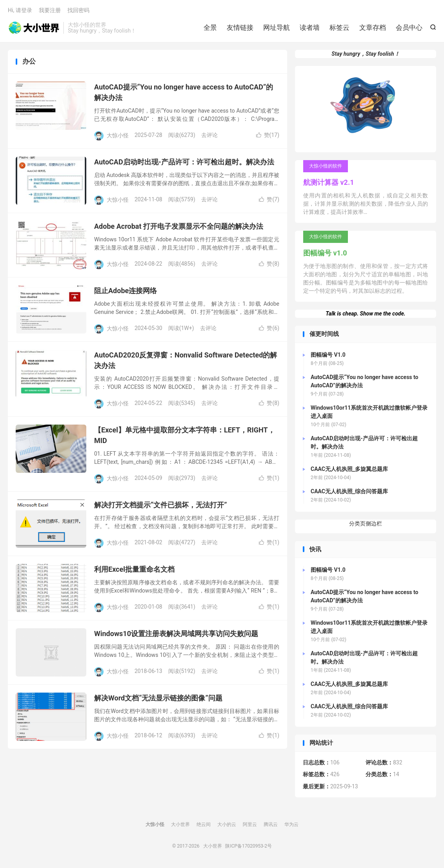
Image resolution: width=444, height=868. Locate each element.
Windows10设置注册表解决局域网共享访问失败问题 (176, 634)
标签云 (339, 27)
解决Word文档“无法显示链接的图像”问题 (158, 698)
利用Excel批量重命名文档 (134, 569)
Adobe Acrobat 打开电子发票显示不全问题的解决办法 (179, 226)
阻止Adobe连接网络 (126, 291)
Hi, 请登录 (20, 10)
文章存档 (373, 27)
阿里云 (250, 824)
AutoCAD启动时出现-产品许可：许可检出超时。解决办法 (184, 162)
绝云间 (204, 824)
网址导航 (277, 27)
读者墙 (310, 27)
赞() (268, 135)
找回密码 (78, 10)
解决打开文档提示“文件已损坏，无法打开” (161, 505)
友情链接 (240, 27)
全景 (210, 27)
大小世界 (34, 28)
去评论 (209, 135)
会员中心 (409, 27)
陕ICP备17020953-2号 (248, 846)
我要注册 (50, 10)
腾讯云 (271, 824)
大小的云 (227, 824)
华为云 (291, 824)
